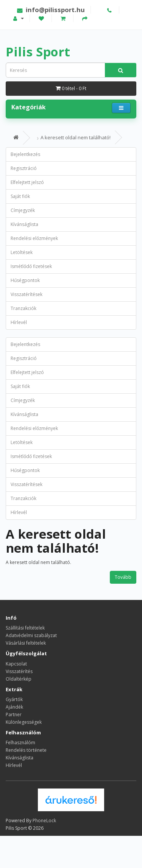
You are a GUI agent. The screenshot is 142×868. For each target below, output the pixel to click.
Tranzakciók (23, 308)
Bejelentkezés (25, 154)
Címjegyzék (23, 210)
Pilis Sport (38, 52)
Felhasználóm (20, 743)
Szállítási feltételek (25, 628)
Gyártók (14, 699)
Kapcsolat (16, 664)
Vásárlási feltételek (26, 643)
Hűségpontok (25, 280)
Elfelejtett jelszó (27, 182)
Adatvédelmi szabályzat (31, 635)
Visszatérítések (27, 294)
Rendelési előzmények (34, 238)
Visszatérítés (19, 671)
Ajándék (14, 707)
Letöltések (22, 252)
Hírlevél (19, 322)
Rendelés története (26, 750)
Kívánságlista (24, 224)
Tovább (123, 577)
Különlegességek (24, 722)
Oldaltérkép (19, 679)
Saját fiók (20, 196)
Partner (14, 715)
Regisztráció (24, 168)
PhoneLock (44, 820)
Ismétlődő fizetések (31, 266)
